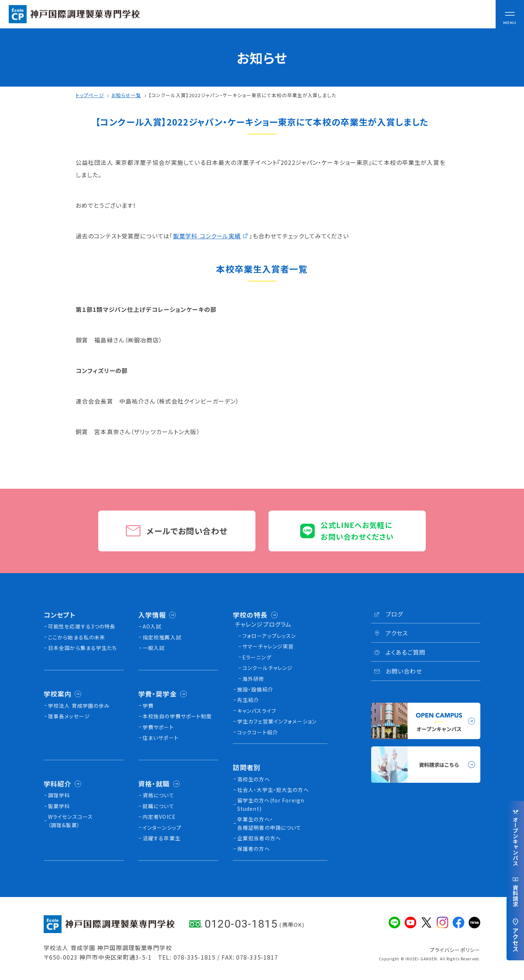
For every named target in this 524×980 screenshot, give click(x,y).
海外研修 (253, 679)
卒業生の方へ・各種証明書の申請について (269, 823)
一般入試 (154, 648)
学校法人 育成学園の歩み (79, 706)
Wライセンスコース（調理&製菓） (70, 821)
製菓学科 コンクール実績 (207, 236)
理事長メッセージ (69, 716)
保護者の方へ (254, 849)
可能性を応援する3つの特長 (82, 626)
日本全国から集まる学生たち (83, 648)
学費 (148, 706)
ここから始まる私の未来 (77, 637)
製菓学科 (59, 806)
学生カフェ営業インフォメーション (277, 721)
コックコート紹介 (258, 732)
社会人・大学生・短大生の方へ (273, 790)
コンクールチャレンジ (267, 668)
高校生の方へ (254, 779)
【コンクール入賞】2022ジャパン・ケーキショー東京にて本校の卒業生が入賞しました (242, 95)
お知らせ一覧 (126, 95)
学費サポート (158, 727)
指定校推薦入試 (162, 637)
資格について (158, 795)
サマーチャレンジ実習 (268, 646)
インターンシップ (162, 828)
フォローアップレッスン (269, 636)
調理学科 (59, 795)
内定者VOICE (159, 817)
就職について (158, 806)
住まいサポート (161, 738)
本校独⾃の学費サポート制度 (177, 716)
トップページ (90, 95)
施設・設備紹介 (255, 689)
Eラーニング (257, 657)
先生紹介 (248, 700)
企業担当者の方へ (259, 838)
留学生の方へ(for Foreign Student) (271, 804)
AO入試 (152, 626)
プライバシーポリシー (455, 950)
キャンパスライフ (257, 711)
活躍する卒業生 (162, 838)
